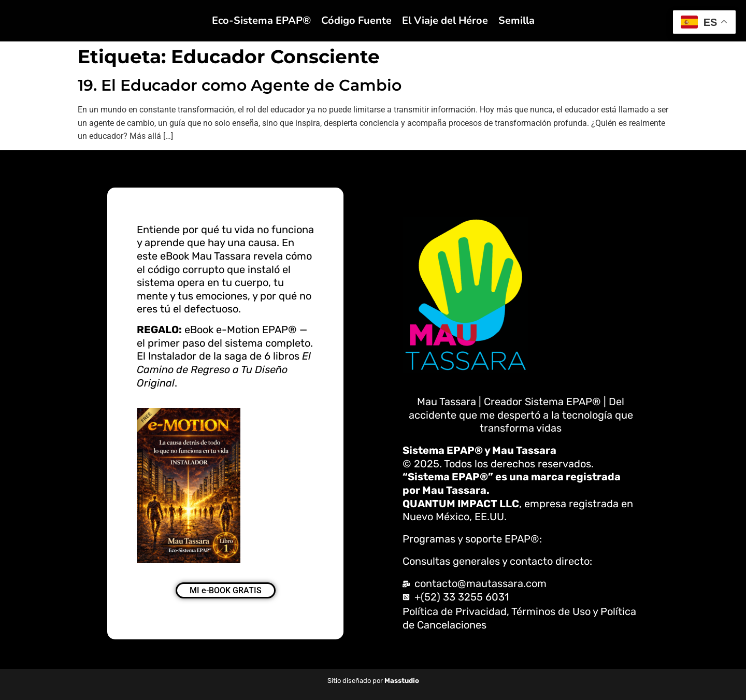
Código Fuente (356, 20)
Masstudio (402, 681)
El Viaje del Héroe (445, 20)
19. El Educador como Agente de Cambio (240, 85)
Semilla (517, 20)
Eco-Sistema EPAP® (261, 20)
